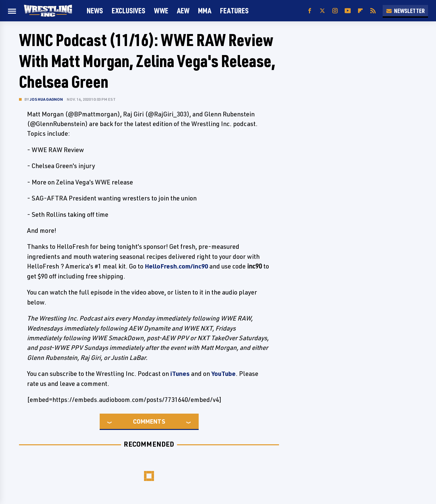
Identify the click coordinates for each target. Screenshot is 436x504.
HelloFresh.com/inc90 (176, 266)
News (95, 11)
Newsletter (405, 11)
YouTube (223, 374)
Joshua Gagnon (46, 99)
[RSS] (373, 11)
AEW (183, 11)
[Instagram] (335, 11)
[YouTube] (348, 11)
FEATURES (234, 11)
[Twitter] (322, 11)
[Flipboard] (360, 11)
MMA (205, 11)
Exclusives (128, 11)
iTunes (180, 374)
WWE (161, 11)
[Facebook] (310, 11)
